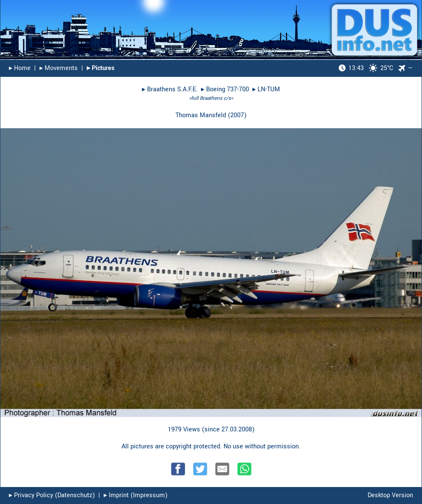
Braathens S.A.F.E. (172, 89)
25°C (366, 68)
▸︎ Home (20, 68)
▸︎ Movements (59, 68)
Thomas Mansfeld (201, 115)
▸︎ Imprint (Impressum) (136, 495)
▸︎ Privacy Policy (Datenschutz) (52, 495)
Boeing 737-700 (228, 89)
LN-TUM (269, 89)
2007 (237, 115)
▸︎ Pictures (101, 68)
